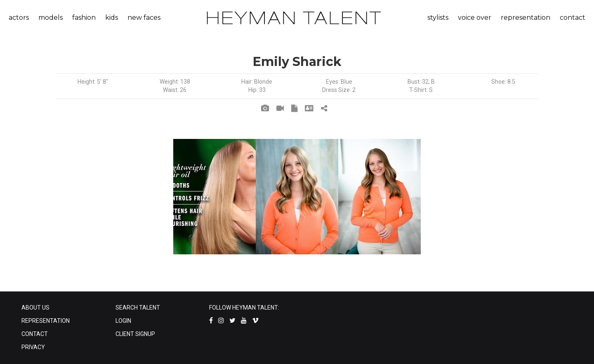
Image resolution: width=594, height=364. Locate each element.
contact (573, 18)
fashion (84, 18)
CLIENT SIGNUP (135, 334)
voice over (475, 18)
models (51, 18)
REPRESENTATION (46, 321)
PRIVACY (33, 347)
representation (526, 18)
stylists (438, 18)
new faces (144, 18)
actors (19, 18)
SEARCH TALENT (138, 308)
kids (112, 18)
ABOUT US (35, 308)
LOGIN (123, 321)
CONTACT (35, 334)
